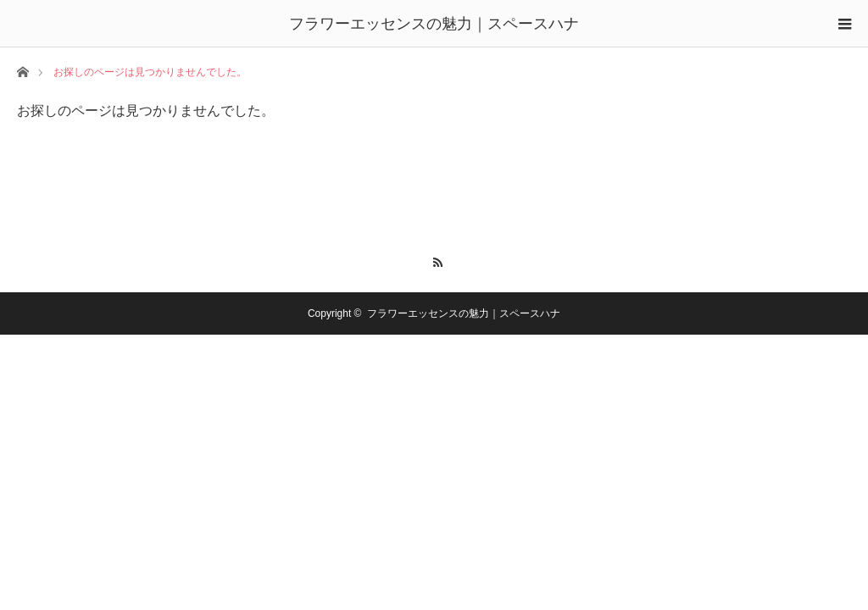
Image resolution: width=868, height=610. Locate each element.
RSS (434, 260)
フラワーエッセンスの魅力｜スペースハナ (434, 24)
